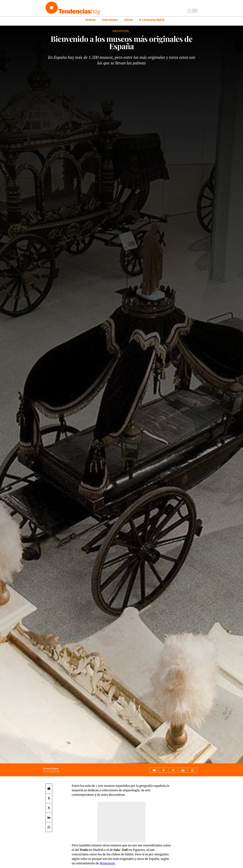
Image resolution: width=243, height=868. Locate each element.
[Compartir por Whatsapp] (193, 770)
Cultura (128, 20)
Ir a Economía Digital (152, 20)
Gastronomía (110, 20)
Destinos (90, 20)
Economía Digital (51, 769)
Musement (107, 863)
